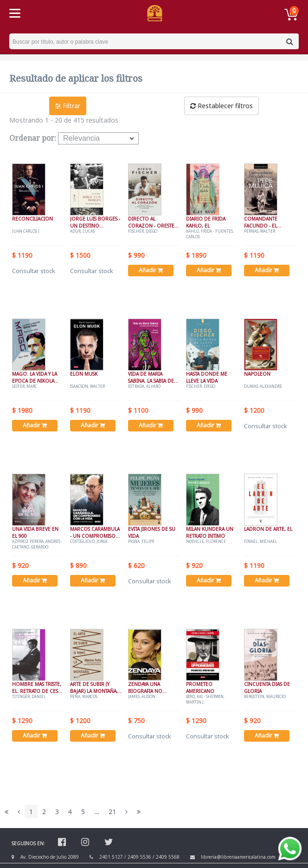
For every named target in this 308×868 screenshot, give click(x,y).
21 (112, 812)
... (97, 812)
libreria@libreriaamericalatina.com (238, 857)
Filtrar (68, 106)
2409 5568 (168, 857)
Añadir (151, 270)
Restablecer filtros (221, 106)
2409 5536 (139, 857)
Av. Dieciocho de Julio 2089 (50, 857)
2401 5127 (111, 857)
